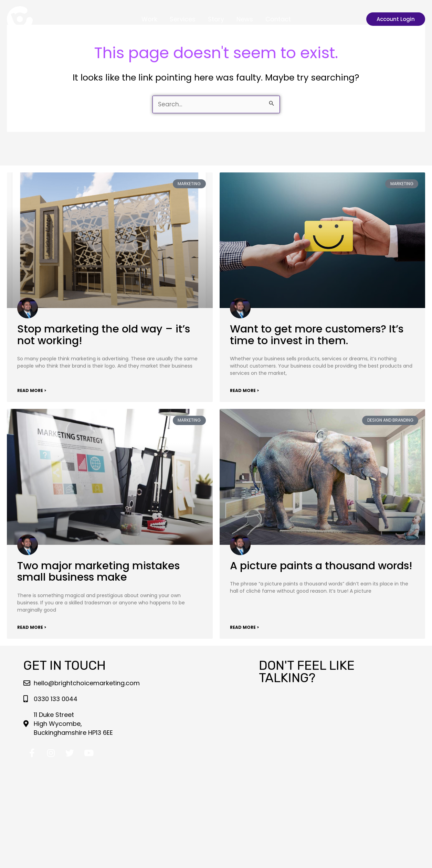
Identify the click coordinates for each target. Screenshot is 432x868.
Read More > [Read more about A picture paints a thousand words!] (244, 627)
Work (149, 19)
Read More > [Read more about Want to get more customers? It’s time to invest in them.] (244, 390)
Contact (278, 19)
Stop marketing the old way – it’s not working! (104, 335)
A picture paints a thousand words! (321, 566)
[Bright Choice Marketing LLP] (20, 19)
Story (216, 19)
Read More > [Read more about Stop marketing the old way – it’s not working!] (32, 390)
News (245, 19)
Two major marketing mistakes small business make (98, 571)
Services (183, 19)
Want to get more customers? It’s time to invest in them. (317, 335)
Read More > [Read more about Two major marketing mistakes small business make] (32, 627)
